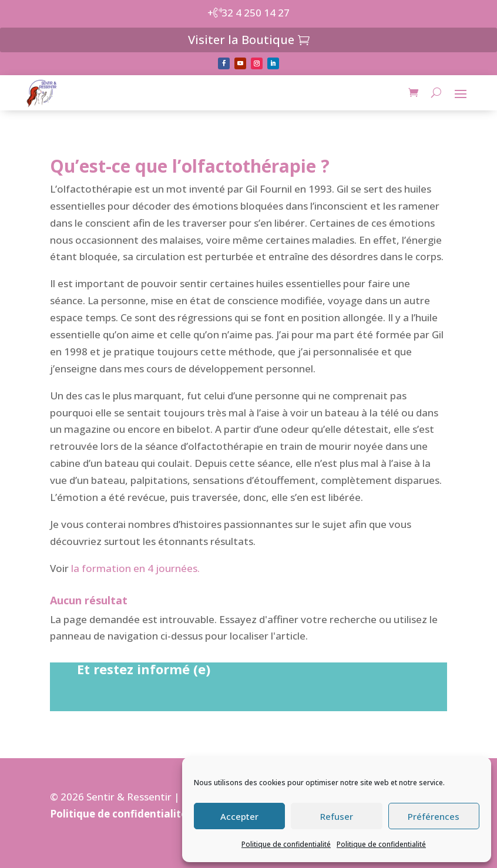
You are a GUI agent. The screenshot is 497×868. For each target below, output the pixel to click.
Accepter (239, 816)
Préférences (434, 816)
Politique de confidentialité (286, 844)
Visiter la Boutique (241, 40)
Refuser (337, 816)
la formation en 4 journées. (135, 568)
